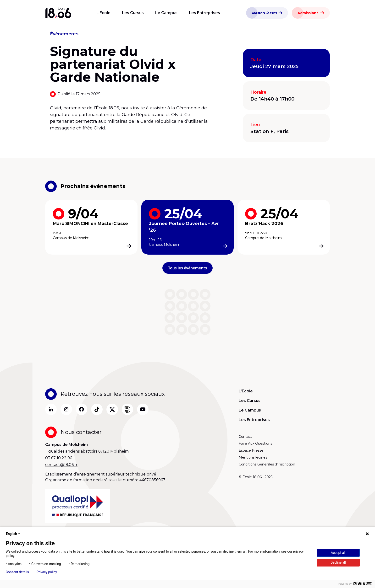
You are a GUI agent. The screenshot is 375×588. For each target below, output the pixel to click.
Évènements (64, 34)
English (13, 534)
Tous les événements (187, 268)
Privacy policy (47, 572)
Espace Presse (251, 450)
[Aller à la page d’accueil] (58, 13)
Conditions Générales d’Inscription (267, 464)
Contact (245, 437)
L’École (103, 13)
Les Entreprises (204, 13)
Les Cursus (133, 13)
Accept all (338, 553)
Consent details (17, 572)
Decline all (338, 562)
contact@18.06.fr (61, 465)
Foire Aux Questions (255, 444)
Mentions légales (253, 457)
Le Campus (166, 13)
